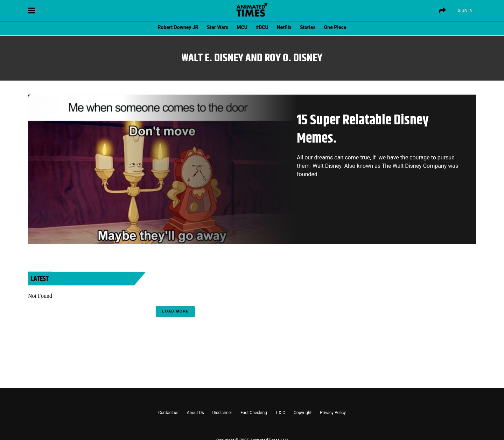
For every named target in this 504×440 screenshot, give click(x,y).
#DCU (262, 27)
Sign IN (465, 11)
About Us (195, 413)
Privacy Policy (333, 413)
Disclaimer (222, 413)
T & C (280, 413)
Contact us (168, 413)
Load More (175, 311)
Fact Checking (254, 413)
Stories (308, 27)
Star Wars (218, 27)
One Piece (335, 27)
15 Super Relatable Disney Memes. (363, 129)
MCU (242, 27)
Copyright (303, 413)
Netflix (284, 27)
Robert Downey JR (178, 27)
